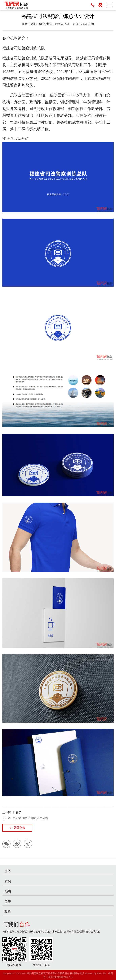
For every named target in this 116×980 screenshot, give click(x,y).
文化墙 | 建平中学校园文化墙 (31, 818)
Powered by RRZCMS (95, 973)
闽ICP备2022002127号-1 (60, 977)
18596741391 (93, 5)
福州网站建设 (77, 973)
